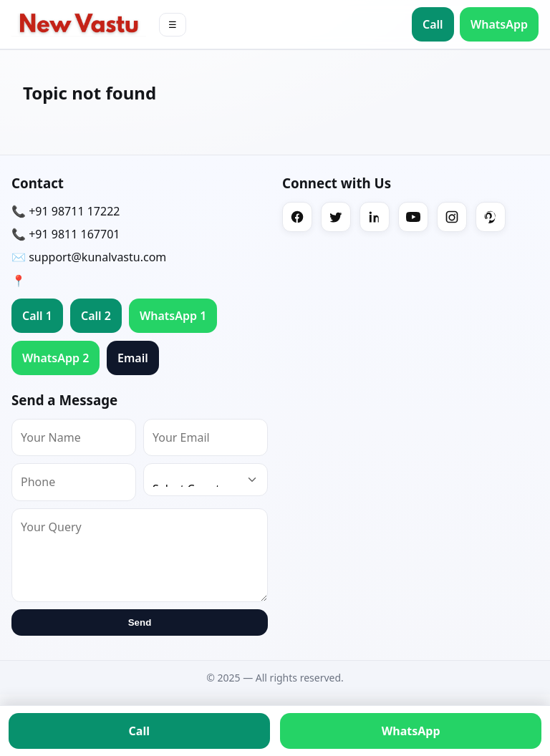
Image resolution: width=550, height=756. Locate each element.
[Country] (206, 480)
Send (140, 622)
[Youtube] (413, 217)
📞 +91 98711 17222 (66, 211)
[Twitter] (336, 217)
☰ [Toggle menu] (173, 25)
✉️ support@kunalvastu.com (89, 257)
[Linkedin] (375, 217)
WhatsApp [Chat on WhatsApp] (411, 731)
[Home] (79, 24)
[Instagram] (452, 217)
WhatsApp (499, 24)
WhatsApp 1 (173, 316)
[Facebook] (297, 217)
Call (433, 24)
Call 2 (96, 316)
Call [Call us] (139, 731)
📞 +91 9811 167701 (66, 234)
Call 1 (37, 316)
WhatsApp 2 (56, 358)
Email (133, 358)
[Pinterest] (491, 217)
